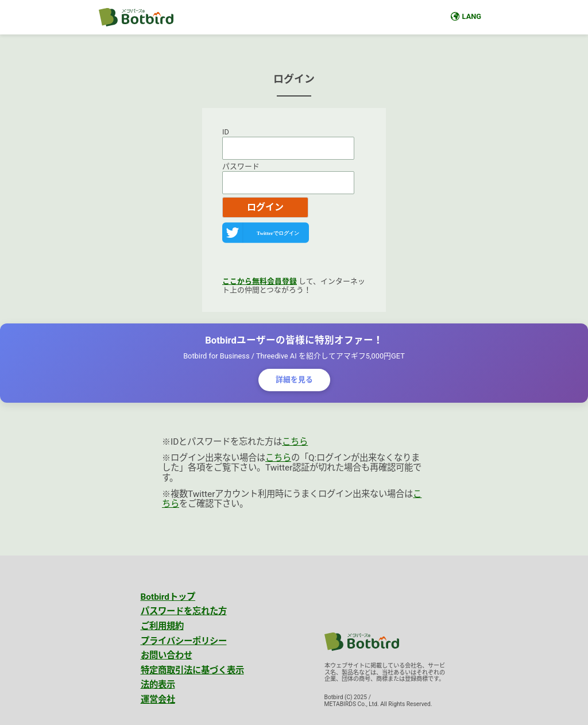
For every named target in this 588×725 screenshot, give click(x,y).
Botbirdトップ (168, 597)
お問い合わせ (167, 655)
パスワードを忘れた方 (184, 611)
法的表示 (158, 685)
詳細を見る (294, 379)
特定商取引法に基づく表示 (192, 670)
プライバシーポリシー (184, 641)
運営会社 (158, 700)
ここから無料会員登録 (260, 281)
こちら (295, 442)
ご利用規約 (162, 626)
